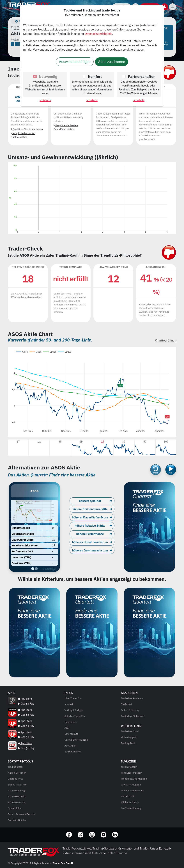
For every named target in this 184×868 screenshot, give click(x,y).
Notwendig (48, 77)
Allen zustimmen (112, 62)
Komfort (95, 77)
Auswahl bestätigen (75, 62)
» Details (45, 100)
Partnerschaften (142, 77)
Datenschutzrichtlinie (98, 34)
